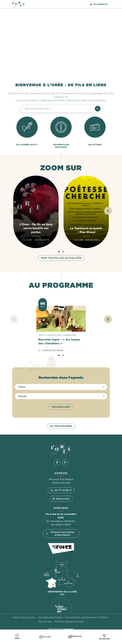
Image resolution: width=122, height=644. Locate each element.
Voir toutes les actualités (61, 258)
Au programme (61, 426)
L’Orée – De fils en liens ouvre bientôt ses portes (36, 228)
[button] (108, 211)
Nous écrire (61, 499)
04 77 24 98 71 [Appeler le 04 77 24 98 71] (61, 490)
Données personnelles (50, 617)
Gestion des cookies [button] (24, 617)
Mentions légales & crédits (69, 622)
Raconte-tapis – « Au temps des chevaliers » (59, 341)
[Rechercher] (104, 637)
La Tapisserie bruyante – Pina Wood (86, 230)
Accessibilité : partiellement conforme (86, 617)
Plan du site (45, 622)
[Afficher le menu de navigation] (17, 637)
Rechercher (61, 407)
